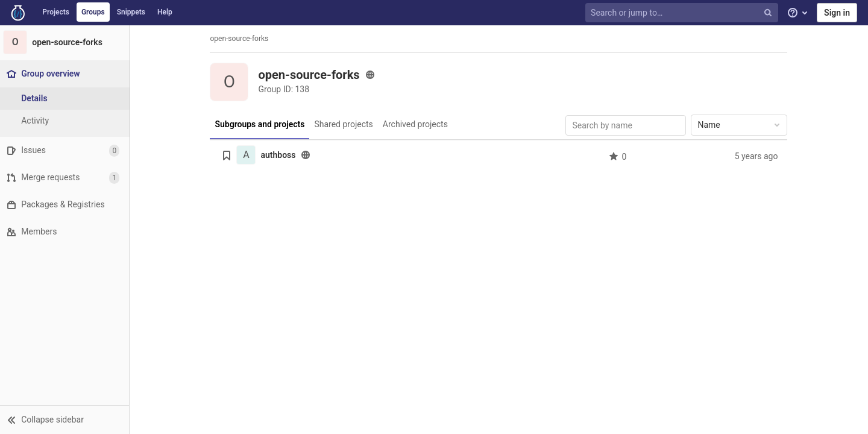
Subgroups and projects (261, 124)
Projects (56, 12)
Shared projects (345, 124)
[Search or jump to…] (683, 13)
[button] (66, 420)
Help (165, 12)
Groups (93, 12)
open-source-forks (241, 39)
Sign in (837, 13)
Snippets (131, 12)
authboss (280, 155)
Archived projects (417, 124)
